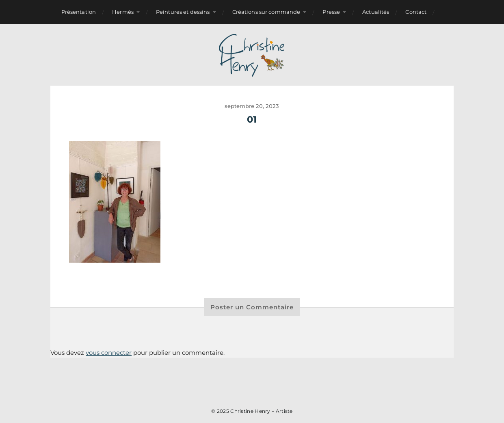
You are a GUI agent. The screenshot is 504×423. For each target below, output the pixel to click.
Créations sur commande (266, 12)
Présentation (79, 12)
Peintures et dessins (183, 12)
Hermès (123, 12)
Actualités (376, 12)
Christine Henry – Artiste (262, 411)
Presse (331, 12)
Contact (416, 12)
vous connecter (109, 353)
